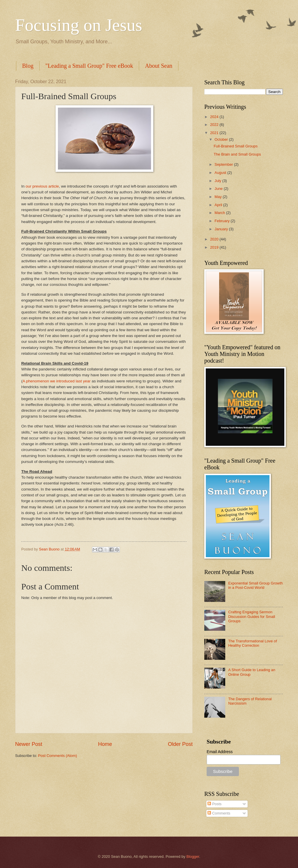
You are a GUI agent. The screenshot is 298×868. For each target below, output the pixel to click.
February (222, 221)
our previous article (42, 186)
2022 (215, 125)
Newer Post (29, 744)
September (224, 164)
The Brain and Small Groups (237, 154)
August (221, 173)
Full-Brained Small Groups (236, 146)
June (219, 189)
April (219, 205)
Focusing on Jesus (79, 25)
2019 (215, 247)
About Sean (159, 66)
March (220, 213)
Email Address (220, 752)
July (218, 181)
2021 (215, 133)
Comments (219, 813)
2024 (215, 117)
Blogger (193, 857)
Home (105, 744)
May (219, 197)
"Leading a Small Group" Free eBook (89, 66)
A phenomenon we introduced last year (57, 381)
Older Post (180, 744)
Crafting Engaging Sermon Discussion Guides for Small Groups (252, 616)
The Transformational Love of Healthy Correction (252, 643)
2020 (215, 239)
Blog (28, 66)
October (222, 139)
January (222, 229)
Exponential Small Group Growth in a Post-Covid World (256, 585)
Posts (214, 804)
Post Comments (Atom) (58, 756)
